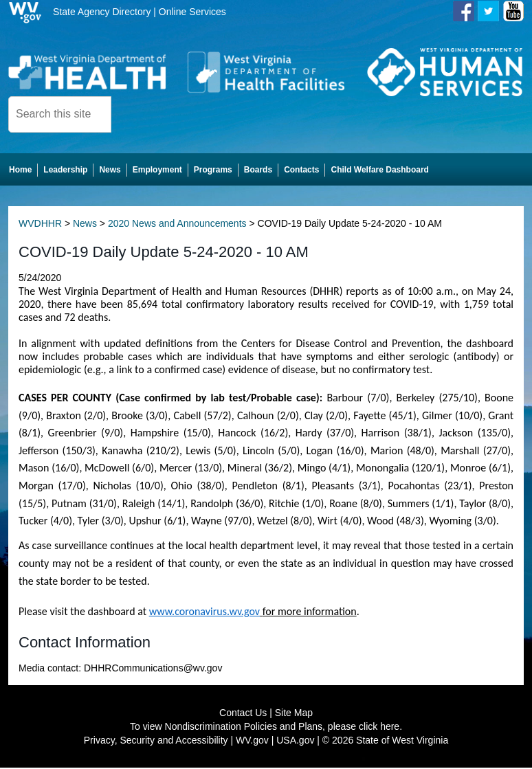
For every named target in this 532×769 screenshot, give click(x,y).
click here (379, 728)
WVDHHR (40, 225)
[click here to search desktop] (135, 113)
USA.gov (295, 742)
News (85, 225)
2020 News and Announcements (177, 225)
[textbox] (60, 114)
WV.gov (252, 742)
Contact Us (243, 714)
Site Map (294, 714)
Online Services (192, 12)
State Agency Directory (102, 12)
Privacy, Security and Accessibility (156, 742)
